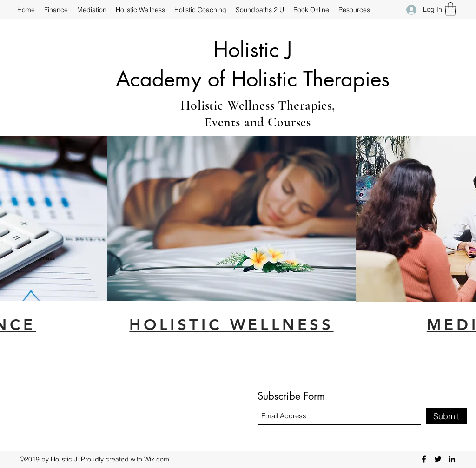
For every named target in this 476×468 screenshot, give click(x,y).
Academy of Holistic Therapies (253, 79)
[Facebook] (424, 459)
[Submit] (446, 416)
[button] (450, 9)
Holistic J (253, 49)
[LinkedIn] (452, 459)
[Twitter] (438, 459)
